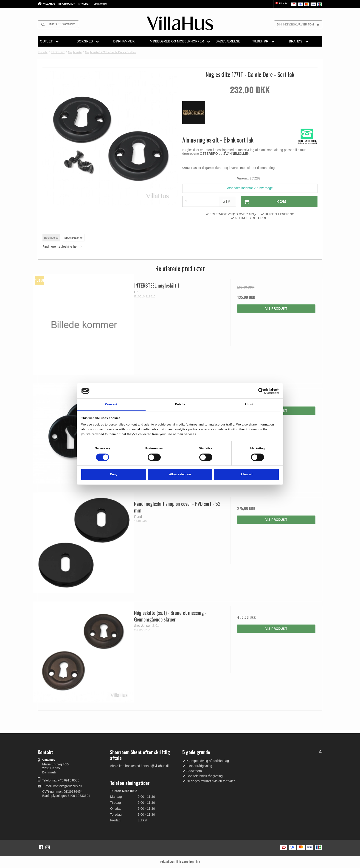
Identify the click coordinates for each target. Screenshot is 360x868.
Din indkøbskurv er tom (300, 24)
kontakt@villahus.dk (68, 786)
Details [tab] (180, 405)
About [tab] (249, 405)
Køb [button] (263, 202)
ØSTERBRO (209, 154)
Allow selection (180, 474)
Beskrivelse (51, 238)
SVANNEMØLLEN (236, 154)
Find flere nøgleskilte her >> (62, 246)
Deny (114, 474)
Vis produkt (276, 308)
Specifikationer (73, 238)
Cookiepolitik (191, 862)
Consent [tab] (111, 405)
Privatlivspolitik (170, 862)
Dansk (281, 3)
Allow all (246, 474)
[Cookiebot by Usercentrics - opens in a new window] (259, 391)
